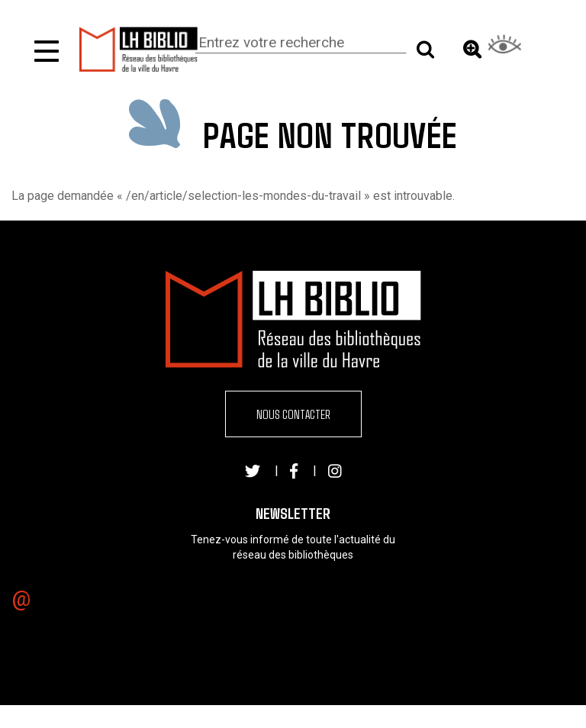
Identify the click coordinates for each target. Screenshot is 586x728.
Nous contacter (293, 414)
